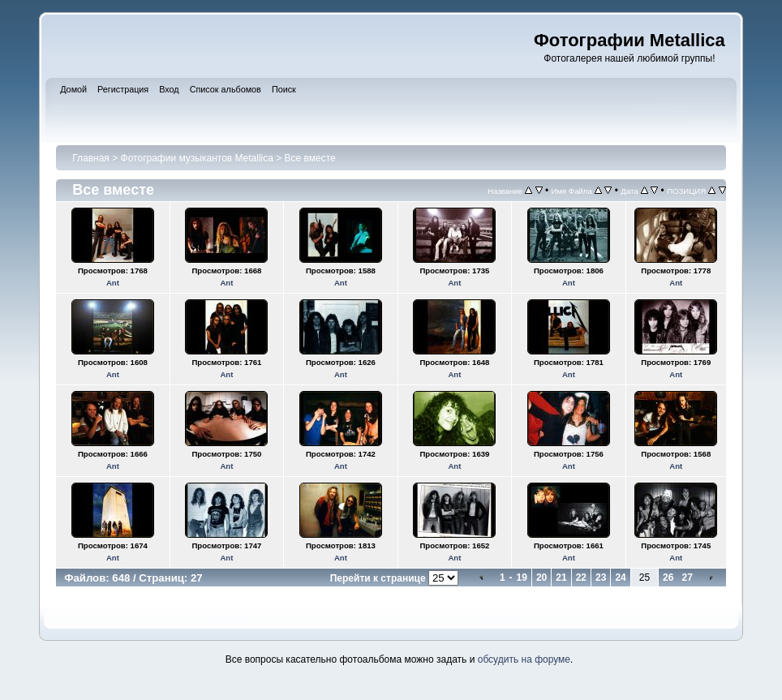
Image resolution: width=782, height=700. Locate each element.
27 (687, 578)
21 (561, 578)
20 (541, 578)
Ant (113, 283)
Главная (91, 158)
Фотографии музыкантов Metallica (197, 158)
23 (601, 578)
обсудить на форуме (524, 659)
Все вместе (310, 158)
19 (522, 578)
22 (581, 578)
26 (668, 578)
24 (620, 578)
